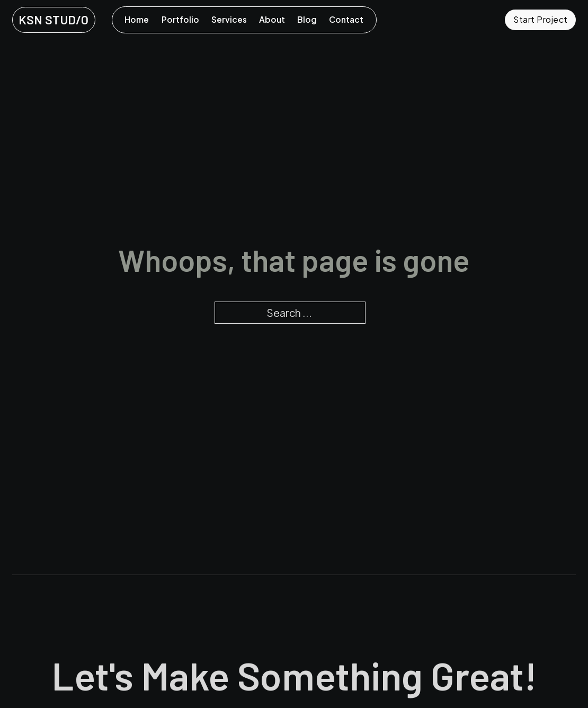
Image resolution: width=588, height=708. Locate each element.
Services (229, 19)
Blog (307, 19)
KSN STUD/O (54, 20)
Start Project (541, 19)
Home (137, 19)
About (272, 19)
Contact (346, 19)
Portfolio (180, 19)
